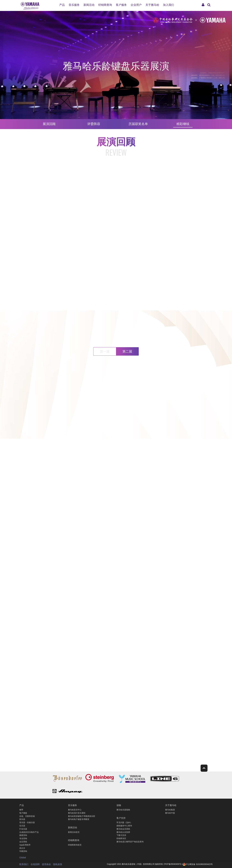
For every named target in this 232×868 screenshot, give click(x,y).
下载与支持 (121, 835)
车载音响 (23, 851)
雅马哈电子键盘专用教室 (79, 819)
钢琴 (21, 810)
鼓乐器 (22, 819)
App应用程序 (25, 845)
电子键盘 (23, 813)
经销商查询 (105, 5)
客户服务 (121, 5)
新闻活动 (89, 5)
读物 (119, 805)
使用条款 (46, 864)
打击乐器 (23, 829)
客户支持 (121, 818)
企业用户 (136, 5)
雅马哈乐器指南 (123, 810)
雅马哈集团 (170, 810)
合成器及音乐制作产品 (29, 832)
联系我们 (24, 864)
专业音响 (23, 838)
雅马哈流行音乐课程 (77, 813)
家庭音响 (23, 835)
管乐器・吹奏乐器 (27, 823)
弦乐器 (22, 826)
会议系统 (23, 842)
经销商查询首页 (75, 845)
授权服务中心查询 (124, 826)
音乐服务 (74, 5)
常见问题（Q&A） (124, 823)
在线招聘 (35, 864)
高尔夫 (22, 848)
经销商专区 (121, 838)
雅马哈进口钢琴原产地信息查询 (130, 842)
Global (23, 858)
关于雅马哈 (152, 5)
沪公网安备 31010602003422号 (198, 864)
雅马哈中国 (170, 813)
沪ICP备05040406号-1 (173, 864)
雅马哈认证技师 (123, 832)
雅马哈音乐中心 (75, 810)
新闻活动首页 (74, 832)
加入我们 (169, 5)
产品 (62, 5)
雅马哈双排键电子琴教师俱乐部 (82, 816)
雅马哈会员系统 (123, 829)
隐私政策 (58, 864)
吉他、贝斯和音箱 (27, 816)
